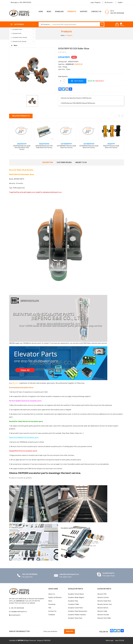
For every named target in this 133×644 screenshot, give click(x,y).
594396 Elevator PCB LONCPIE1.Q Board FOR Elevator (78, 103)
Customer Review (64, 162)
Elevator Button (103, 608)
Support (84, 12)
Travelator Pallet (74, 604)
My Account (109, 3)
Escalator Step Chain (75, 618)
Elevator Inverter (103, 597)
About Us (52, 594)
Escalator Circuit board (76, 594)
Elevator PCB (102, 594)
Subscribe (69, 631)
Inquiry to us (81, 162)
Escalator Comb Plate (75, 608)
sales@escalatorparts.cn (69, 574)
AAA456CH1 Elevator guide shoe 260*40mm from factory (22, 148)
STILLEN (121, 641)
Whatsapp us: (21, 3)
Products (72, 12)
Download (59, 12)
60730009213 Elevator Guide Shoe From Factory (89, 147)
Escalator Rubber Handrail (77, 615)
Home (41, 12)
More (14, 45)
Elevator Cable (102, 611)
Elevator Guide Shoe (104, 601)
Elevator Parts (17, 33)
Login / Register (96, 3)
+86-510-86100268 (30, 574)
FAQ (50, 608)
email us (14, 478)
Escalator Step (73, 601)
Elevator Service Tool (105, 604)
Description (48, 162)
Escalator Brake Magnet (76, 597)
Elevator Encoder (103, 615)
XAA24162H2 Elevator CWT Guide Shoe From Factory (44, 147)
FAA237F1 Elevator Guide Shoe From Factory (111, 147)
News (49, 12)
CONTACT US (96, 12)
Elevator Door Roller (104, 618)
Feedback (52, 615)
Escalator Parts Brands (20, 37)
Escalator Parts (17, 29)
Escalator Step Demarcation (78, 611)
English (121, 3)
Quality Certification (55, 597)
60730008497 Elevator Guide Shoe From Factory (66, 147)
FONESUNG (47, 641)
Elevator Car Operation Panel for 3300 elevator (76, 98)
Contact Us (52, 611)
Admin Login (110, 641)
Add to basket (77, 81)
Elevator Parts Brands (19, 41)
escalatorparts (108, 573)
